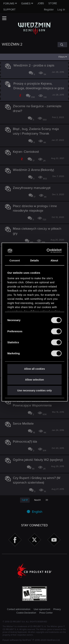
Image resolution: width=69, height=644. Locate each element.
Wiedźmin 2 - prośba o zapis (34, 65)
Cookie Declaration (26, 613)
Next (37, 500)
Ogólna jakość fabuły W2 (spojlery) (38, 460)
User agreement (42, 609)
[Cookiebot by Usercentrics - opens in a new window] (47, 251)
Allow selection (34, 380)
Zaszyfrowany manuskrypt (32, 188)
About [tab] (54, 261)
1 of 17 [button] (25, 500)
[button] (4, 18)
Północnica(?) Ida (25, 442)
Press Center (46, 613)
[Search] (62, 45)
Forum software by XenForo (31, 640)
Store (53, 3)
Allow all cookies (34, 369)
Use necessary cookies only (34, 390)
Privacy (57, 609)
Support (9, 10)
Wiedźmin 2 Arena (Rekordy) (33, 170)
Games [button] (26, 3)
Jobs (41, 3)
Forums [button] (9, 3)
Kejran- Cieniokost (26, 152)
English (35, 512)
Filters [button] (62, 57)
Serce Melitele (23, 424)
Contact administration (19, 609)
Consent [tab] (15, 261)
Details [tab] (34, 261)
